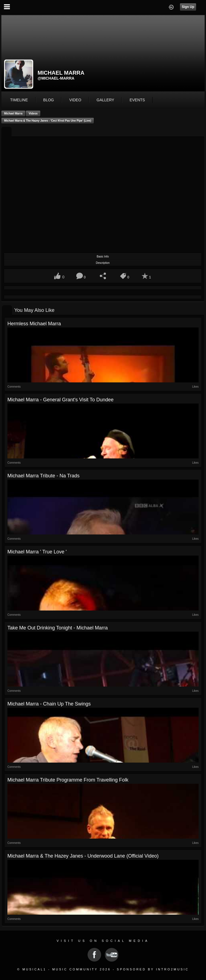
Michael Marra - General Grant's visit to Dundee (60, 400)
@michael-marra (56, 78)
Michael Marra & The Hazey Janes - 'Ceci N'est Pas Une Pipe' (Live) (48, 121)
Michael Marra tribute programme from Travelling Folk (68, 780)
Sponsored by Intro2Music (153, 969)
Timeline (19, 100)
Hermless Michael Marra (34, 324)
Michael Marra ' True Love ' (37, 552)
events (137, 100)
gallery (105, 100)
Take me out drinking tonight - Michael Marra (58, 628)
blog (49, 100)
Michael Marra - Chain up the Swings (49, 704)
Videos (33, 114)
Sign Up (188, 7)
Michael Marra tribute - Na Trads (43, 476)
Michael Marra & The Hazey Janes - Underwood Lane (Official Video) (83, 856)
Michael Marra (13, 114)
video (75, 100)
